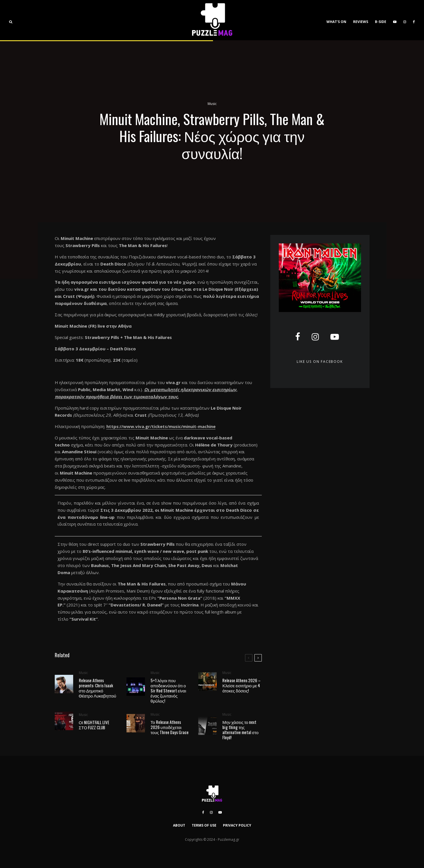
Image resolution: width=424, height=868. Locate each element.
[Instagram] (405, 20)
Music (212, 104)
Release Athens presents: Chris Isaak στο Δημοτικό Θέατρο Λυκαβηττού (98, 688)
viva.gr (82, 289)
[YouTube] (395, 20)
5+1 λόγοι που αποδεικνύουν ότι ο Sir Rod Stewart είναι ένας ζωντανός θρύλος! (168, 690)
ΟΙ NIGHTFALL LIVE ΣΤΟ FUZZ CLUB (94, 726)
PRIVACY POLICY (237, 825)
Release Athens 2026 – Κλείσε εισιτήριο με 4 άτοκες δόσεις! (241, 686)
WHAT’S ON (336, 22)
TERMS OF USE (204, 825)
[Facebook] (414, 20)
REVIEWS (361, 22)
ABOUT (179, 825)
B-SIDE (381, 22)
